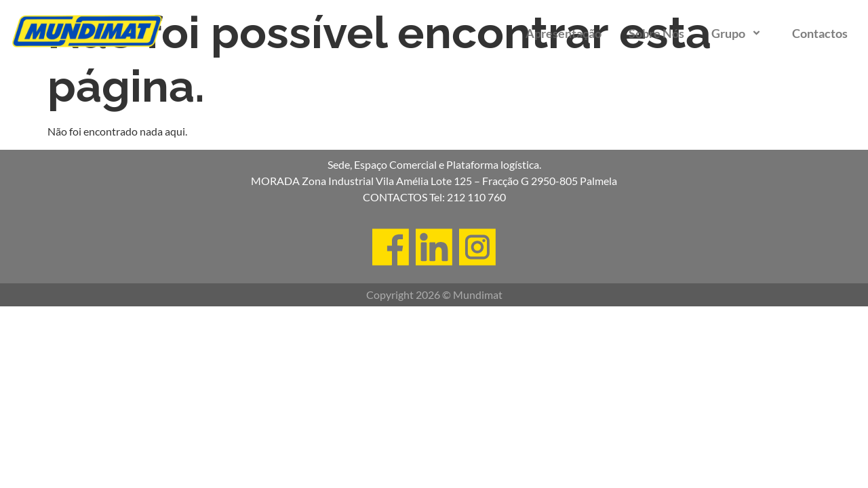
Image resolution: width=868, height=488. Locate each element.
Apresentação (564, 33)
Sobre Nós (656, 33)
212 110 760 (476, 197)
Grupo (738, 33)
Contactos (820, 33)
